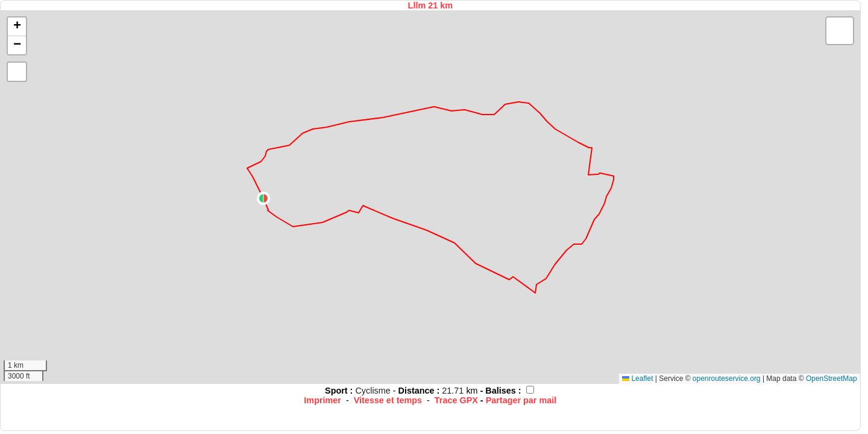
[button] (263, 198)
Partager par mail (521, 400)
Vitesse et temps (388, 400)
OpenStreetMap (832, 379)
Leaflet (637, 379)
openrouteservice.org (727, 379)
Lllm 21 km (430, 5)
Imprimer (322, 400)
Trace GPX (456, 400)
